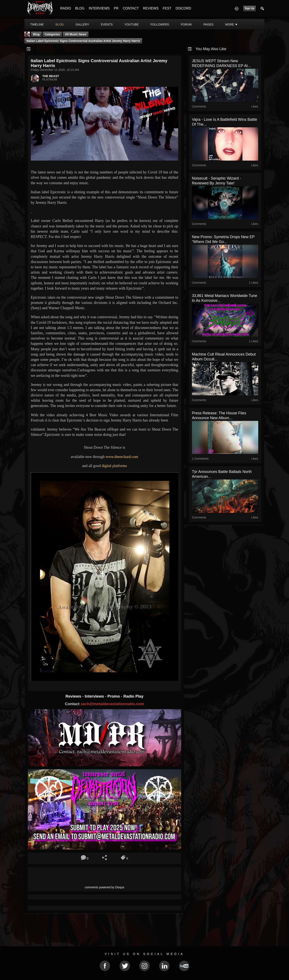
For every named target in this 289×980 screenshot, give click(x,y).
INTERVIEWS (99, 8)
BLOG (80, 8)
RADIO (66, 8)
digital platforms (114, 466)
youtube (132, 24)
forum (186, 24)
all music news (76, 34)
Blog (36, 34)
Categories (52, 34)
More (231, 24)
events (107, 24)
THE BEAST (51, 76)
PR (116, 8)
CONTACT (131, 8)
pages (208, 24)
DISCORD (183, 8)
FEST (167, 8)
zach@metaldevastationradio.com (112, 704)
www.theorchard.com (122, 457)
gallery (82, 24)
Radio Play (133, 696)
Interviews (95, 696)
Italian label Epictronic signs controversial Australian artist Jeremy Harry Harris (83, 41)
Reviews (74, 696)
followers (160, 24)
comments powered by (104, 887)
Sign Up (250, 8)
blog (60, 24)
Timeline (37, 24)
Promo (114, 696)
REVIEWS (151, 8)
